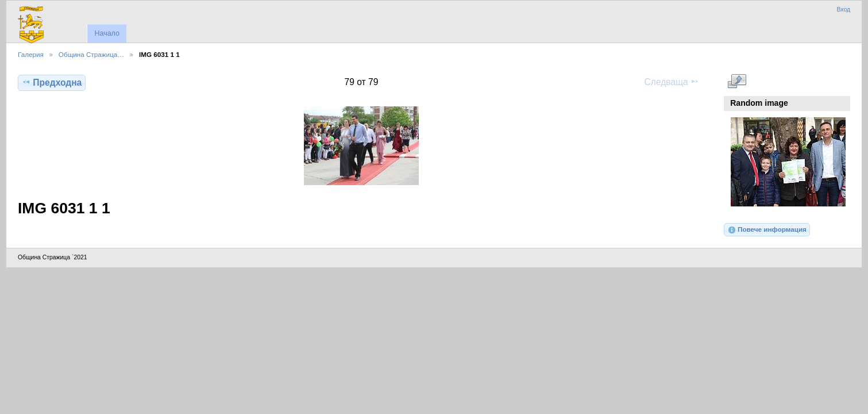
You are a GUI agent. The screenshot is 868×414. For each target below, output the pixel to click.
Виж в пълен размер (737, 81)
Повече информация (767, 230)
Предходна (52, 82)
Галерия (31, 54)
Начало (107, 33)
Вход (843, 9)
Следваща (672, 82)
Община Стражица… (91, 54)
